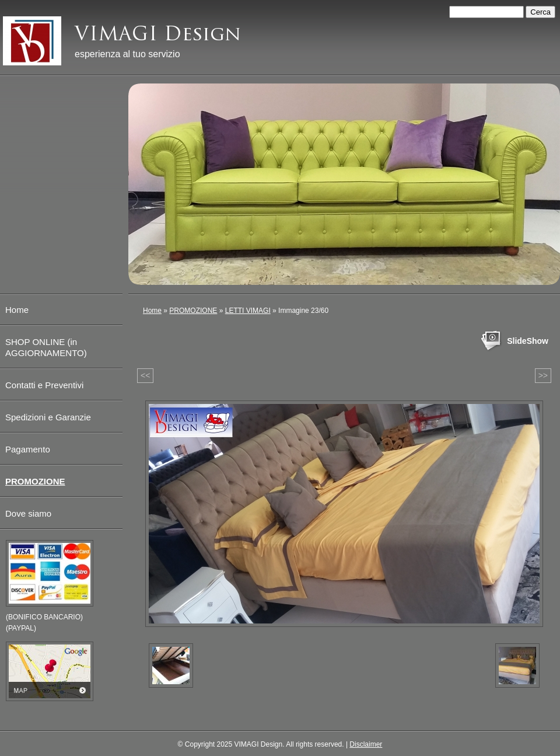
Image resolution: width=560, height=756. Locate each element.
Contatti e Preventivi (44, 385)
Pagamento (28, 449)
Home (152, 311)
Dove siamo (28, 513)
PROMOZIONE (193, 311)
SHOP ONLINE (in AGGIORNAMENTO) (46, 347)
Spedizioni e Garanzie (48, 417)
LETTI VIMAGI (248, 311)
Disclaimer (366, 744)
